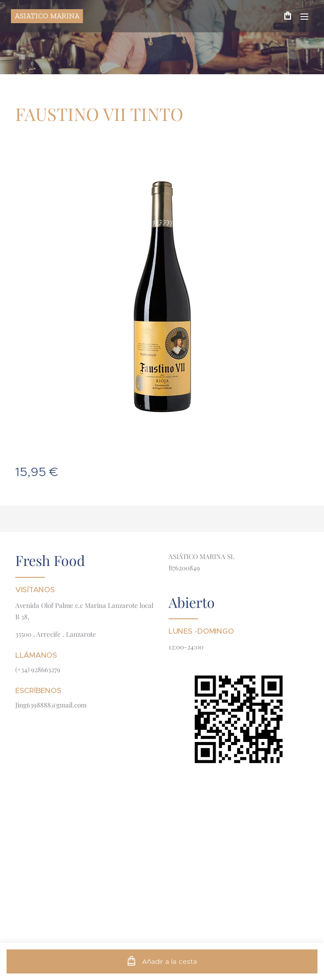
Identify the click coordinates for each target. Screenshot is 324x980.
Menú (304, 17)
